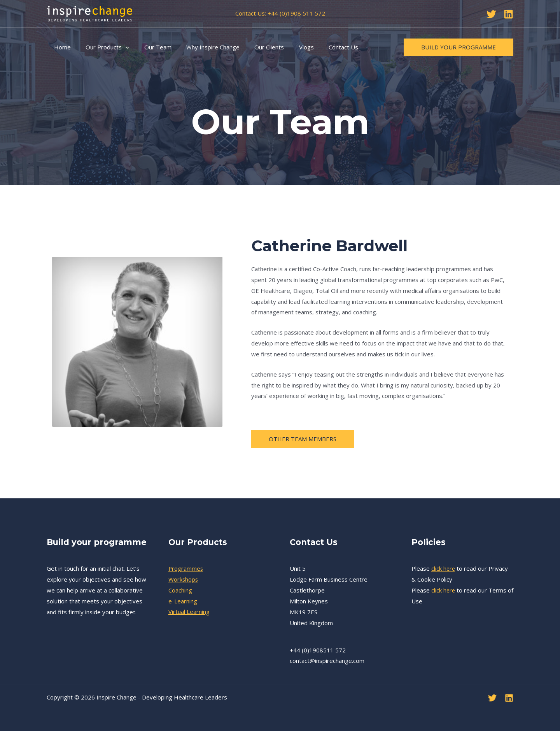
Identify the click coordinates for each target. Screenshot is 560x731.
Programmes (186, 568)
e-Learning (183, 601)
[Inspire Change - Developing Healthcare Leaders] (89, 13)
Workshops (184, 579)
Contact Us (322, 47)
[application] (121, 47)
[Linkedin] (508, 14)
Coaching (180, 590)
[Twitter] (491, 14)
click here (444, 568)
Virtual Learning (189, 612)
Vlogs (289, 47)
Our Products (103, 47)
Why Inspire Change (202, 47)
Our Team (150, 47)
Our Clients (255, 47)
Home (61, 47)
